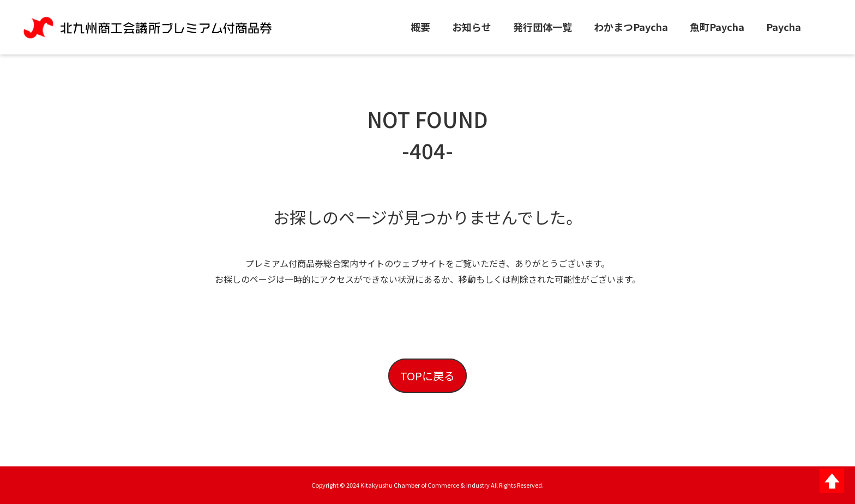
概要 (420, 27)
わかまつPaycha (631, 27)
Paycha (784, 27)
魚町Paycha (717, 27)
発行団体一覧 (543, 27)
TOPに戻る (427, 376)
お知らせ (472, 27)
